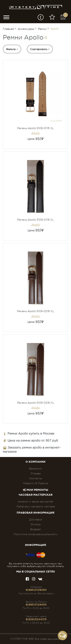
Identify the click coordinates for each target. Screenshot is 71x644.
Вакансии (35, 469)
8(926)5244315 (36, 619)
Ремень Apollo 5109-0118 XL (35, 220)
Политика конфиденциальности (35, 534)
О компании (35, 462)
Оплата (35, 524)
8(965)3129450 (36, 590)
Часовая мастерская (35, 495)
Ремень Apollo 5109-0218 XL (36, 403)
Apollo (36, 133)
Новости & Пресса (35, 483)
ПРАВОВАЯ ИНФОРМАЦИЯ (35, 513)
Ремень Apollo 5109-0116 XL (35, 128)
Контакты (36, 478)
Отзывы (36, 473)
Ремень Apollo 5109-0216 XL (36, 311)
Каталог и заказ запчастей (36, 502)
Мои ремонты (35, 490)
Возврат (36, 529)
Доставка (35, 519)
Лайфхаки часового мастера (36, 506)
